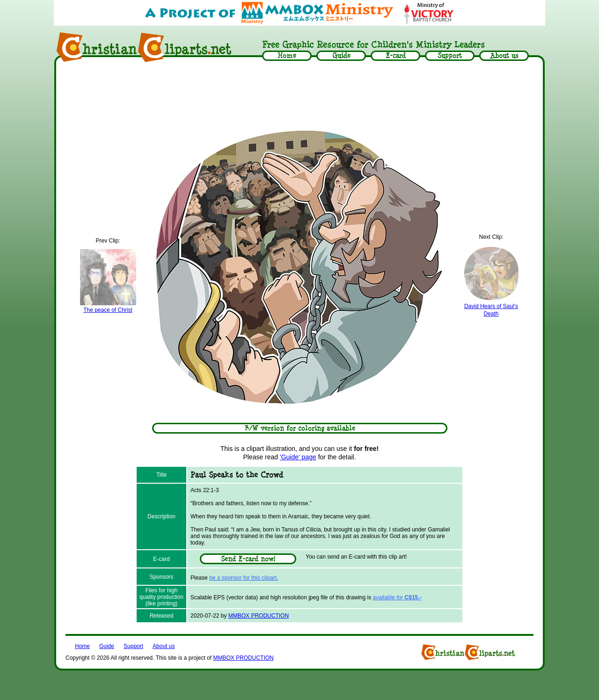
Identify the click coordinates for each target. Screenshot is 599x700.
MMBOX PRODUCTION (259, 616)
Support (133, 646)
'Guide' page (298, 457)
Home (82, 646)
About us (164, 646)
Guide (107, 646)
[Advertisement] (299, 92)
